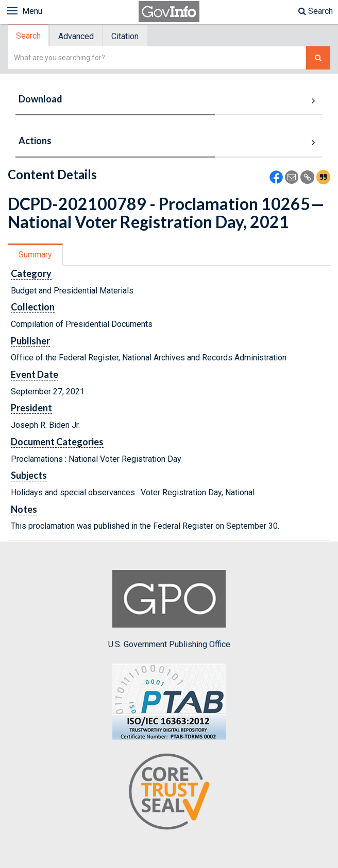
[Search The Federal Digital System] (318, 58)
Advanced (76, 36)
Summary (35, 255)
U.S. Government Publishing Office (169, 610)
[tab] (29, 36)
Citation (125, 36)
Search (316, 11)
